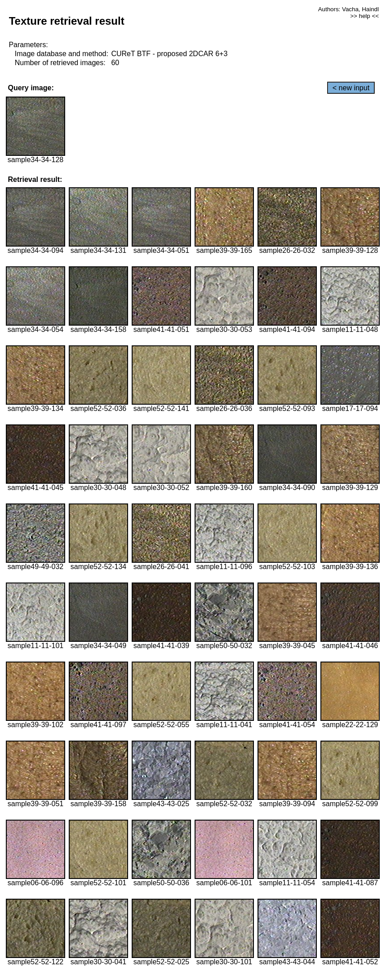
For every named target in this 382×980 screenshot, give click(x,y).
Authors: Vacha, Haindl (349, 9)
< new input (351, 88)
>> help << (364, 16)
